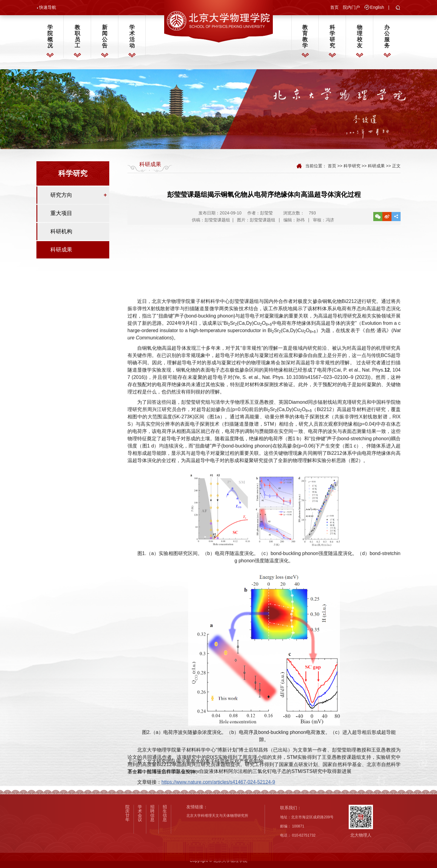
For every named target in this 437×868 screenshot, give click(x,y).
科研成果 (61, 253)
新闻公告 (105, 38)
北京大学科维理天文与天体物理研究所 (217, 860)
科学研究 (332, 38)
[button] (398, 9)
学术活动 (132, 38)
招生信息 (165, 858)
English (377, 8)
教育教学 (305, 38)
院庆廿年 (127, 858)
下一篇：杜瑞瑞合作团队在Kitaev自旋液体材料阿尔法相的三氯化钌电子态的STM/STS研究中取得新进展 (239, 783)
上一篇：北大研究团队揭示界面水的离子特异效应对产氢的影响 (195, 774)
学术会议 (140, 858)
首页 (334, 8)
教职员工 (77, 38)
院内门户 (351, 8)
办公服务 (387, 38)
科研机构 (61, 235)
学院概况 (50, 38)
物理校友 (360, 38)
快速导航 (48, 8)
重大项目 (61, 217)
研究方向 (61, 199)
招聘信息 (152, 858)
